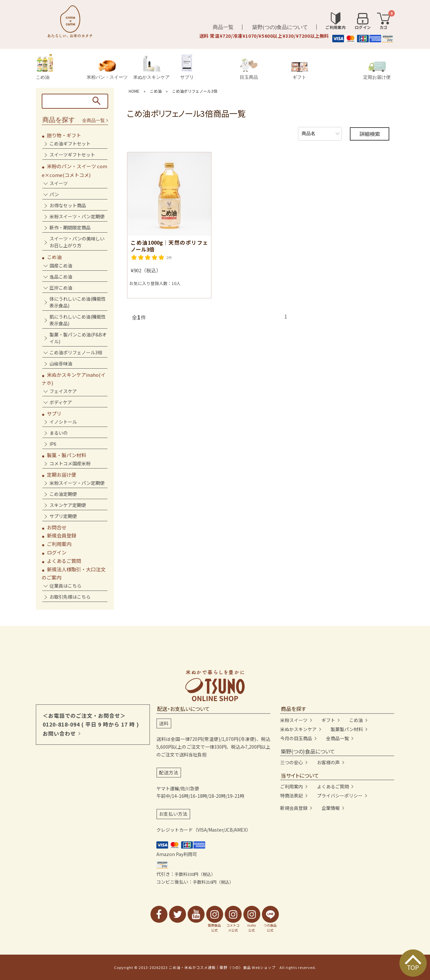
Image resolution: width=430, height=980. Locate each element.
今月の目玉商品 (296, 738)
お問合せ (57, 527)
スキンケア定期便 (68, 505)
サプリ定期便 (63, 516)
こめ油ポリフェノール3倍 (195, 91)
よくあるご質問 (64, 561)
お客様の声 (328, 762)
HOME (134, 91)
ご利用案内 (59, 544)
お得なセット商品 (68, 205)
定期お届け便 (377, 70)
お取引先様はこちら (70, 597)
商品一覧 (223, 27)
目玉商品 (249, 69)
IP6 (53, 444)
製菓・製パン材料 (67, 455)
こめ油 (45, 67)
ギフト (300, 71)
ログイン (57, 552)
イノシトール (63, 422)
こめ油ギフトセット (70, 143)
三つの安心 (292, 762)
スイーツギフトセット (72, 155)
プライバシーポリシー (340, 796)
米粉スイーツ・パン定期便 (77, 216)
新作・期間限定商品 (70, 227)
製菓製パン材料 (347, 729)
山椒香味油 (61, 363)
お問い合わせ (59, 733)
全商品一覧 (93, 121)
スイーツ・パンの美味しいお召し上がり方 (77, 242)
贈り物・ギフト (64, 135)
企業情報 (331, 808)
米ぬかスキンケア (151, 68)
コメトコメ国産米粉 (70, 463)
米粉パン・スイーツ (107, 70)
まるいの (59, 433)
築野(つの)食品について (280, 27)
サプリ (187, 67)
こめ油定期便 (63, 494)
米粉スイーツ (294, 720)
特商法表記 (292, 796)
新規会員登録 (62, 535)
